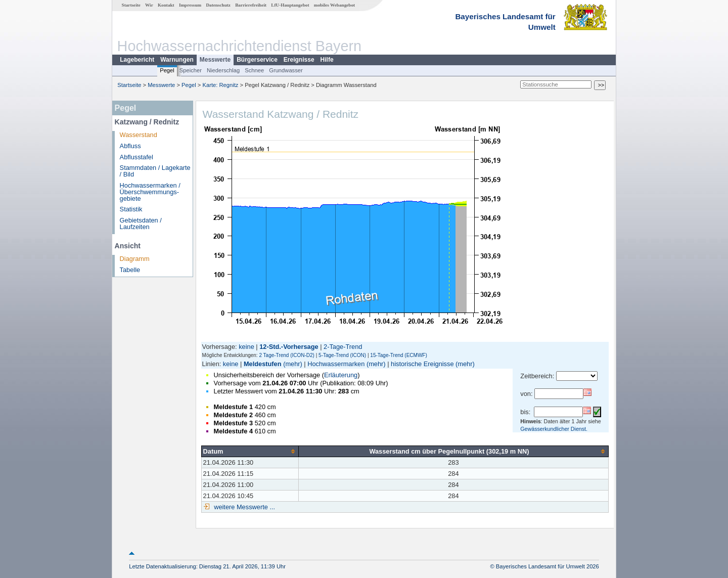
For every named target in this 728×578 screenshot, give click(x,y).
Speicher (191, 70)
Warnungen (177, 60)
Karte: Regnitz (221, 85)
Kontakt (166, 5)
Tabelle (130, 270)
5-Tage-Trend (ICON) (342, 355)
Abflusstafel (136, 157)
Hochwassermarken (336, 364)
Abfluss (130, 146)
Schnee (254, 70)
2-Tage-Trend (343, 347)
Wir (149, 5)
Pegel (167, 70)
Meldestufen (263, 364)
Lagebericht (137, 60)
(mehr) (293, 364)
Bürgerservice (257, 60)
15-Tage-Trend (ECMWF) (398, 355)
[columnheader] (250, 451)
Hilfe (327, 60)
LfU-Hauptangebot (290, 5)
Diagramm (135, 259)
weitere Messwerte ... (244, 507)
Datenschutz (218, 5)
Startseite (131, 5)
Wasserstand (139, 135)
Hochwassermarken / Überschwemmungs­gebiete (150, 192)
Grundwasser (286, 70)
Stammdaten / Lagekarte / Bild (155, 171)
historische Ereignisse (422, 364)
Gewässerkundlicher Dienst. (554, 429)
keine (246, 347)
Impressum (190, 5)
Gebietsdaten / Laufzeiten (141, 224)
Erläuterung (341, 375)
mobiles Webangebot (334, 5)
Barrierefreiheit (251, 5)
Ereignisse (299, 60)
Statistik (131, 209)
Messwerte (215, 60)
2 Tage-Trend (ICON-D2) (286, 355)
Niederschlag (223, 70)
